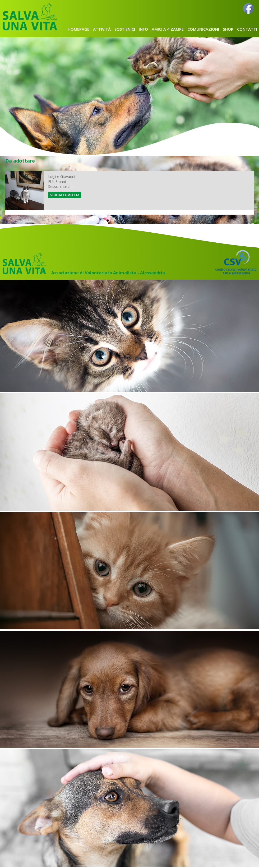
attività (102, 29)
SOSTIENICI (125, 29)
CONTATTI (247, 29)
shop (228, 29)
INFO (143, 29)
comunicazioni (203, 29)
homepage (78, 29)
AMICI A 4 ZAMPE (168, 29)
